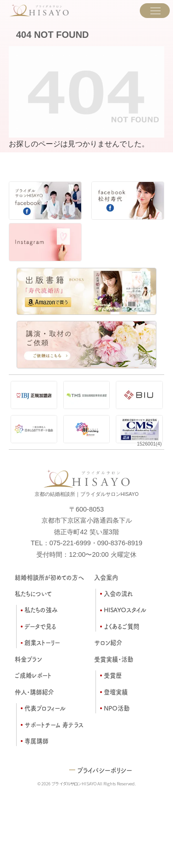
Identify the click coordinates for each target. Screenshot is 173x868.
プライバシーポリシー (104, 770)
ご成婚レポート (33, 675)
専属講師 (36, 741)
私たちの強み (41, 610)
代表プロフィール (45, 708)
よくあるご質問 (122, 626)
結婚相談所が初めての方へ (49, 577)
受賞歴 (113, 675)
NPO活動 (117, 708)
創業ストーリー (42, 642)
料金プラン (28, 659)
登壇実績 (116, 692)
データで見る (40, 626)
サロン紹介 (108, 642)
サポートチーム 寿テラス (54, 725)
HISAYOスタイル (125, 610)
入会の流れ (118, 594)
